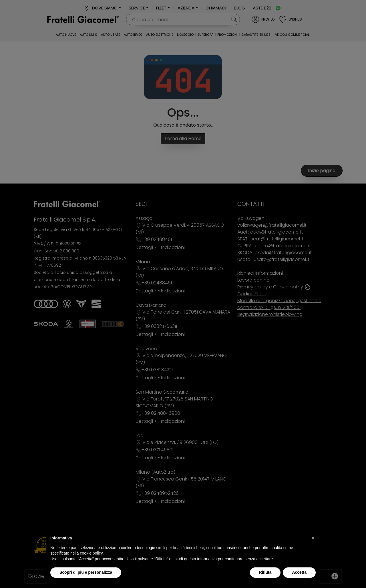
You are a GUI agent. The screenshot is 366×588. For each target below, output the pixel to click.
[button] (313, 538)
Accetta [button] (299, 572)
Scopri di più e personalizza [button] (86, 572)
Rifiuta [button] (265, 572)
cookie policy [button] (91, 553)
